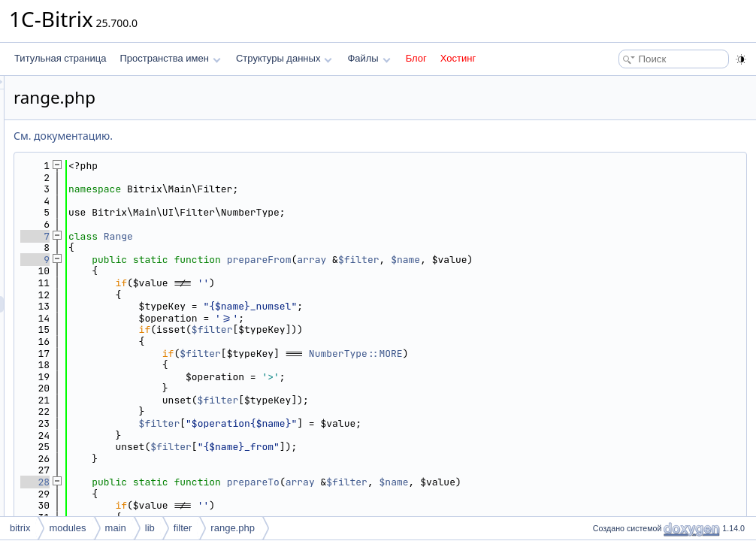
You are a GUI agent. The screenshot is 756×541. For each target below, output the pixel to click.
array (499, 260)
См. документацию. (251, 136)
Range (306, 236)
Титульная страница (60, 58)
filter (183, 528)
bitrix (20, 528)
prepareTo (441, 482)
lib (150, 528)
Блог (416, 58)
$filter (547, 260)
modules (67, 528)
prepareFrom (447, 260)
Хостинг (458, 58)
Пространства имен (170, 58)
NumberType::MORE (544, 354)
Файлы (369, 58)
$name (593, 260)
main (116, 528)
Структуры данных (284, 58)
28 (223, 482)
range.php (233, 528)
